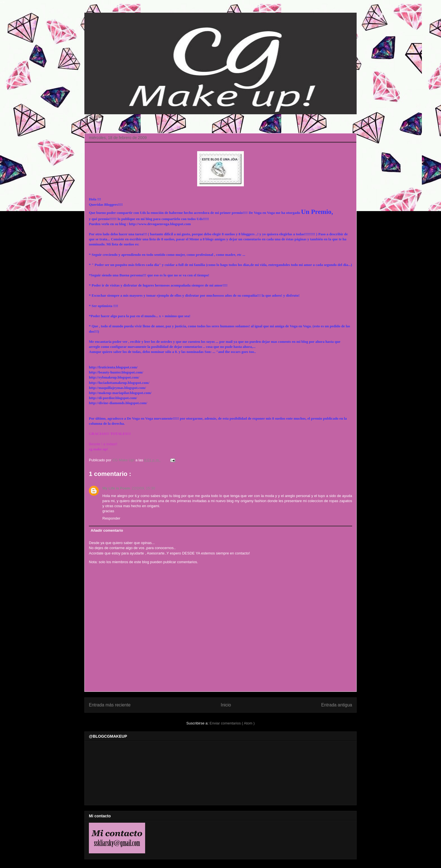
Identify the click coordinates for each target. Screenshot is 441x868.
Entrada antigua (337, 705)
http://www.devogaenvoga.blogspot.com (160, 224)
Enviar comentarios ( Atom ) (232, 723)
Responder (111, 518)
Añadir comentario (107, 530)
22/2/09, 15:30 (143, 488)
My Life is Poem (116, 488)
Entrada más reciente (110, 705)
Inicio (226, 705)
